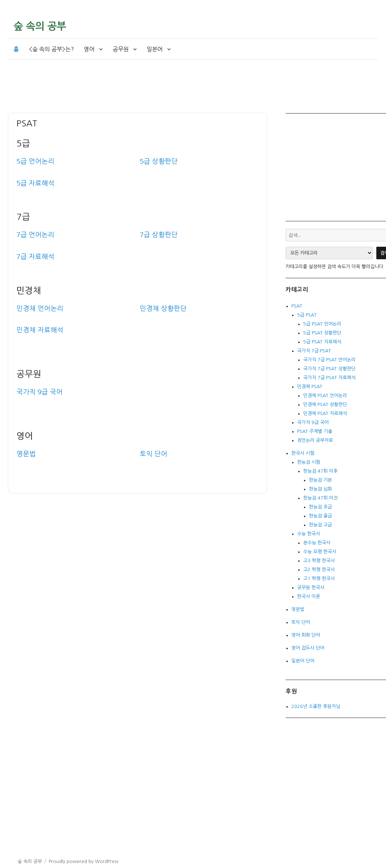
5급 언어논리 (35, 161)
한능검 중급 (320, 516)
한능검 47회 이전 (320, 498)
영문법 (298, 609)
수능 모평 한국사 (320, 552)
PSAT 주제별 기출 (315, 431)
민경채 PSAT (310, 387)
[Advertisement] (140, 94)
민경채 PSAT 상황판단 (325, 404)
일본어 (155, 49)
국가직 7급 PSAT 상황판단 (329, 369)
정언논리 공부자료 (315, 440)
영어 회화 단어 (306, 635)
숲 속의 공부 (40, 26)
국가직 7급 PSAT (314, 351)
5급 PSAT (307, 315)
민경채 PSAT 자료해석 (325, 413)
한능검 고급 (320, 525)
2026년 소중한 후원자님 (316, 706)
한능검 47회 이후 (320, 471)
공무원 (121, 49)
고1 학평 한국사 (319, 578)
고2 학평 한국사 (319, 570)
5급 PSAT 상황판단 (322, 333)
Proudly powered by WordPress (84, 861)
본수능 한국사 (317, 543)
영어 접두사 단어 (308, 648)
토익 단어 (301, 622)
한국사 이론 (309, 596)
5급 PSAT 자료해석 (322, 342)
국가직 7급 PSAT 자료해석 (329, 378)
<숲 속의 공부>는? (51, 49)
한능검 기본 (320, 480)
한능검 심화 (320, 489)
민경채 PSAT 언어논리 (325, 396)
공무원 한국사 (311, 587)
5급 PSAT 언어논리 (322, 324)
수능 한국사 (309, 534)
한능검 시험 (309, 462)
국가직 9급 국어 (40, 392)
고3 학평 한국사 (319, 561)
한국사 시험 (303, 453)
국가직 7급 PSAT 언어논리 (329, 360)
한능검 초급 (320, 507)
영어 (89, 49)
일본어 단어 (303, 661)
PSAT (297, 306)
